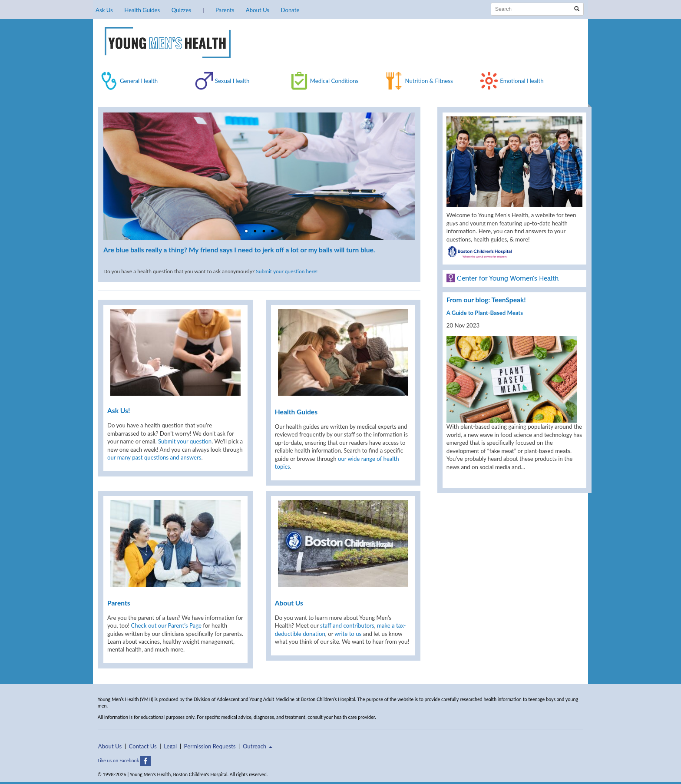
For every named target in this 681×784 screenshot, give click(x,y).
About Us (258, 10)
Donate (290, 10)
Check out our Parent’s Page (166, 625)
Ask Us (104, 10)
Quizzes (181, 10)
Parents (225, 10)
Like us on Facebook (124, 760)
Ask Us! (119, 410)
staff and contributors (347, 625)
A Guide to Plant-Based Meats (485, 313)
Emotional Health (522, 81)
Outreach (258, 746)
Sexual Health (232, 81)
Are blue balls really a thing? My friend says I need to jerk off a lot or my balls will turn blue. (239, 250)
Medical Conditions (334, 81)
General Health (139, 81)
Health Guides (142, 10)
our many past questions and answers (154, 457)
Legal (170, 746)
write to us (348, 634)
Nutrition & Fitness (429, 81)
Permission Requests (210, 746)
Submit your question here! (287, 271)
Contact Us (143, 746)
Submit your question (185, 441)
